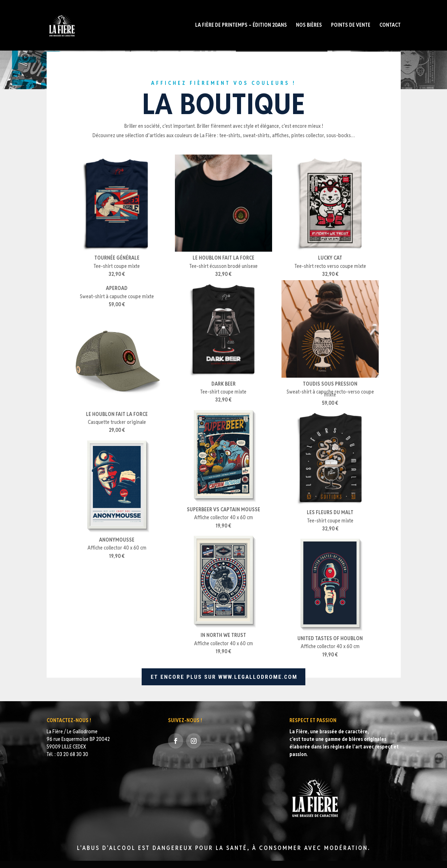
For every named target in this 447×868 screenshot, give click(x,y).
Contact (390, 26)
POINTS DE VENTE (351, 26)
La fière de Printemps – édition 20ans (241, 26)
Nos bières (309, 26)
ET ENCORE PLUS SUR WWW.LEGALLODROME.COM (223, 677)
